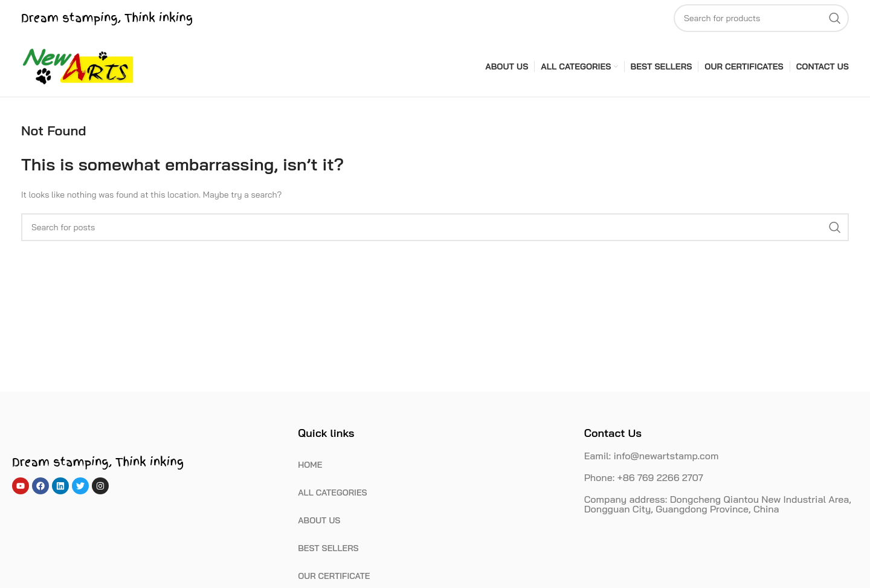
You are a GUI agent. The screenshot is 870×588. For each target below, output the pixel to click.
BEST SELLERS (328, 548)
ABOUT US (319, 520)
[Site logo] (79, 66)
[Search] (761, 18)
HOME (310, 465)
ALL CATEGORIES (332, 493)
